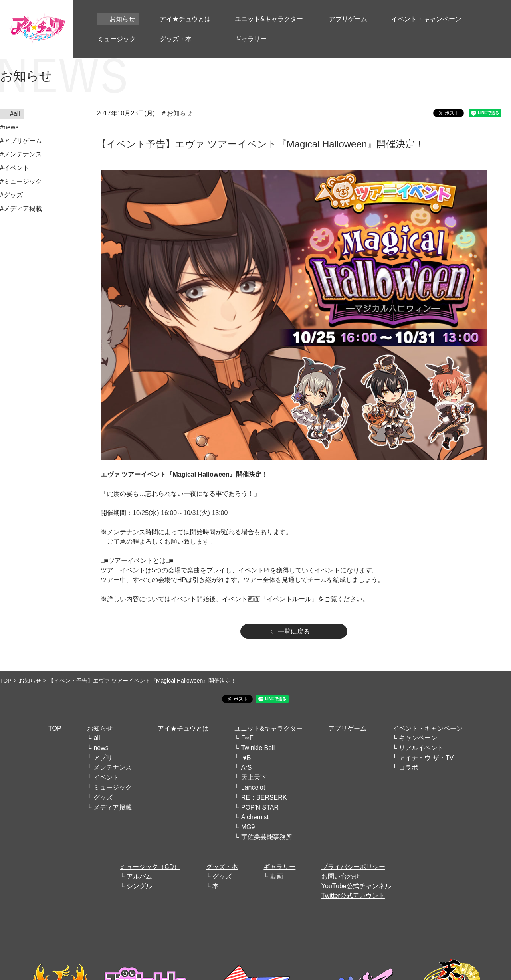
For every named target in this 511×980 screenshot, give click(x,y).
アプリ (103, 758)
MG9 (248, 827)
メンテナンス (113, 767)
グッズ (103, 797)
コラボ (408, 767)
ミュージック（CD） (150, 867)
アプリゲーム (347, 728)
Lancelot (253, 787)
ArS (247, 767)
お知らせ (30, 681)
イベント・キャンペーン (428, 728)
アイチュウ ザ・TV (426, 758)
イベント (106, 777)
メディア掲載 (113, 807)
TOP (6, 681)
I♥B (246, 758)
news (101, 748)
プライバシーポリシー (353, 867)
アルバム (139, 876)
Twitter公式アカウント (353, 896)
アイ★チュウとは (183, 728)
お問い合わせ (341, 876)
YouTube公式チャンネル (356, 886)
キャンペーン (418, 738)
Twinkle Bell (258, 748)
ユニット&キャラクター (268, 728)
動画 (277, 876)
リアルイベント (421, 748)
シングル (139, 886)
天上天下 (254, 777)
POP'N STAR (260, 807)
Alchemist (255, 817)
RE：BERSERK (264, 797)
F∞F (247, 738)
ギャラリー (279, 867)
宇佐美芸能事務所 (267, 837)
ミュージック (113, 787)
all (97, 738)
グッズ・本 (222, 867)
